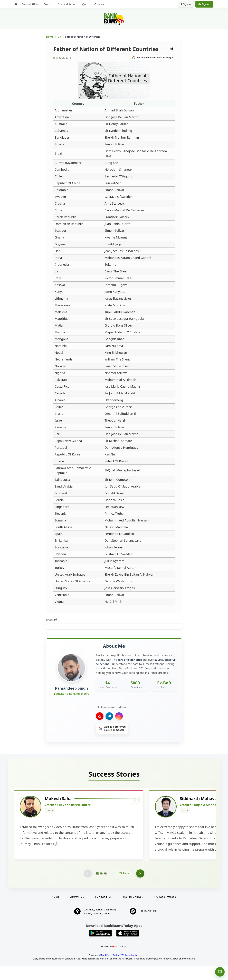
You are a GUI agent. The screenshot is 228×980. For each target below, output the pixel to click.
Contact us (103, 910)
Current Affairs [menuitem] (30, 4)
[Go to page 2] (101, 887)
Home (50, 37)
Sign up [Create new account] (204, 4)
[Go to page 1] (97, 887)
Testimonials (133, 910)
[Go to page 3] (105, 887)
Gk (59, 37)
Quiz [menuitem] (85, 4)
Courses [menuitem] (99, 4)
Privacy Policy (165, 910)
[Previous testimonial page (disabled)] (88, 887)
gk (56, 620)
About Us (77, 910)
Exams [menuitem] (47, 4)
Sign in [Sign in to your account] (186, 4)
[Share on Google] (152, 58)
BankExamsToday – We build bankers (120, 969)
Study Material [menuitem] (67, 4)
